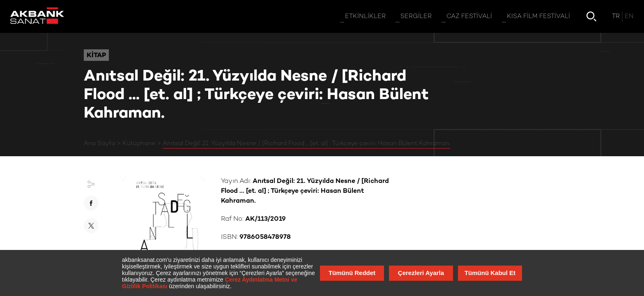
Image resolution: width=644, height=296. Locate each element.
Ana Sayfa (99, 143)
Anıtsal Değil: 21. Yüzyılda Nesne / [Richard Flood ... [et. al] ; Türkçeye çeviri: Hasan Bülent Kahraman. (306, 143)
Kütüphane (139, 143)
